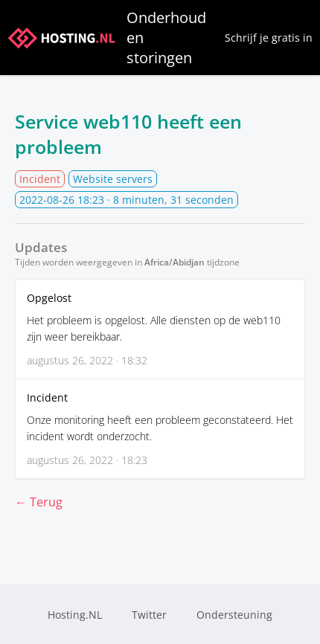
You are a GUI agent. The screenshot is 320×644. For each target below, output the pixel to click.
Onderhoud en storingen (107, 38)
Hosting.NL (75, 615)
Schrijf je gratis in (269, 38)
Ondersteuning (234, 615)
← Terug (39, 502)
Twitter (149, 615)
